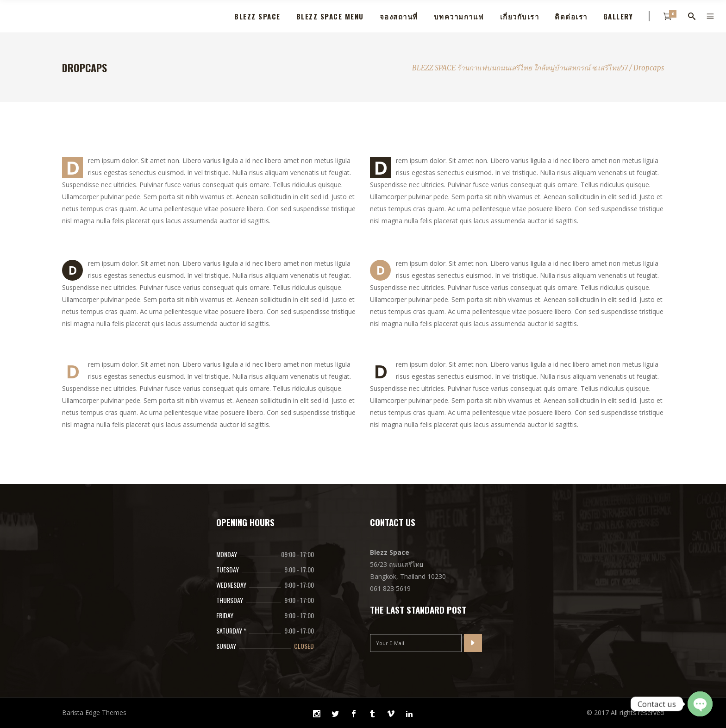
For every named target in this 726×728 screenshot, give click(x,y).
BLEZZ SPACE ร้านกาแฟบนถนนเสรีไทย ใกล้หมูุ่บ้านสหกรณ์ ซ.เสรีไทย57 (520, 68)
